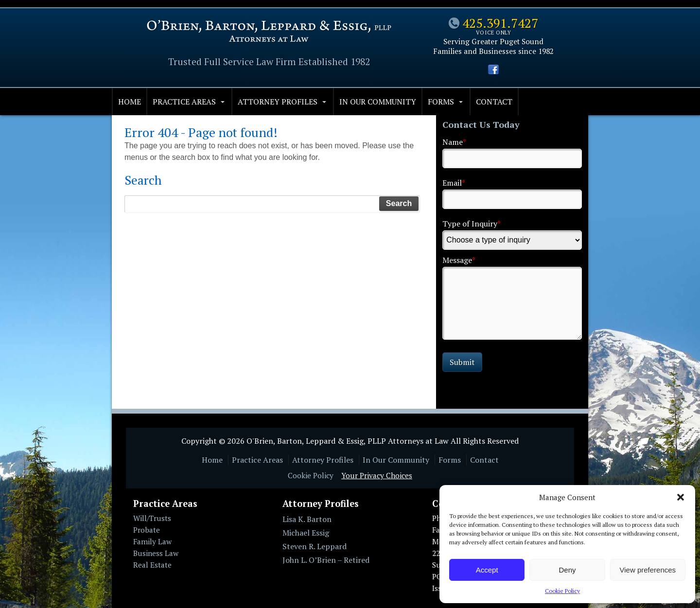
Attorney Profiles (278, 102)
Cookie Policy (562, 591)
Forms (441, 102)
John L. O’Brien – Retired (326, 560)
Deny (567, 570)
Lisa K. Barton (307, 519)
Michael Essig (306, 533)
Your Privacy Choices (377, 475)
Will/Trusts (152, 518)
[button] (681, 497)
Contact (494, 102)
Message (459, 260)
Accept (487, 570)
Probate (147, 530)
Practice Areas (184, 102)
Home (130, 102)
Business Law (156, 553)
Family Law (152, 541)
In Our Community (378, 102)
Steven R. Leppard (315, 546)
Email (454, 183)
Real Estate (152, 565)
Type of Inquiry (472, 224)
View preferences (648, 570)
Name (454, 142)
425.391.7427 (500, 23)
